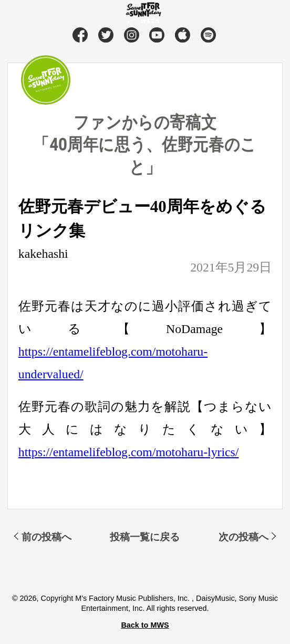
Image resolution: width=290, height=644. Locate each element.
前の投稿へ (46, 537)
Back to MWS (145, 625)
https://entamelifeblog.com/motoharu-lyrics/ (129, 452)
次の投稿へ (244, 537)
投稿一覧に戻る (145, 537)
